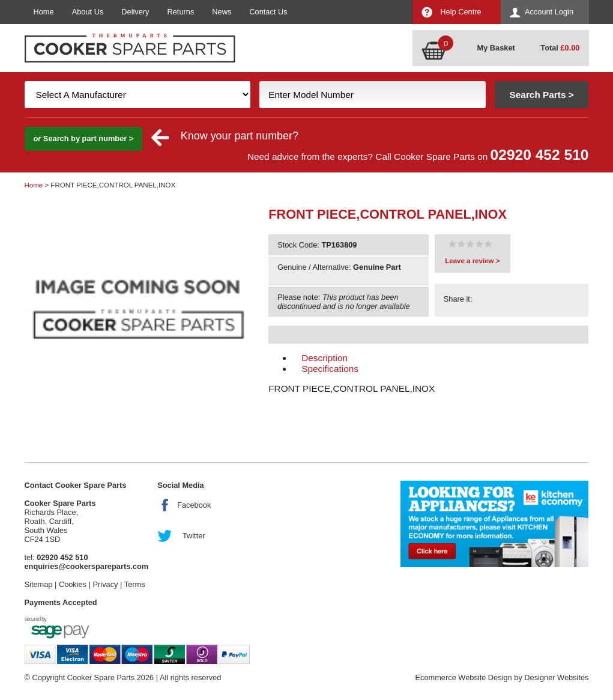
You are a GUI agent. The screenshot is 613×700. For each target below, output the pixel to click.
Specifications (330, 369)
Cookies (73, 584)
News (222, 12)
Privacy (106, 584)
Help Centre (461, 12)
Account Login (549, 12)
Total (560, 48)
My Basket (496, 48)
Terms (135, 584)
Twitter (194, 536)
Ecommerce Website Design (463, 677)
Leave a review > (472, 261)
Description (325, 358)
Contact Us (268, 12)
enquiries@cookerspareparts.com (87, 566)
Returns (181, 12)
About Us (88, 12)
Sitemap (39, 584)
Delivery (135, 12)
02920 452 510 (540, 155)
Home (44, 12)
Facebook (194, 505)
